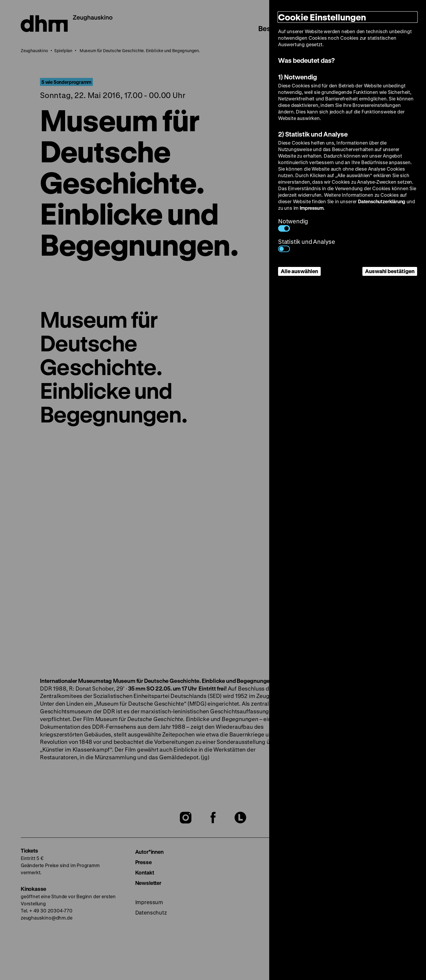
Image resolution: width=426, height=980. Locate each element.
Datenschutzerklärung (382, 201)
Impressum (312, 208)
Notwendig (293, 224)
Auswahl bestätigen (390, 271)
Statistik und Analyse (307, 245)
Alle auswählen (299, 271)
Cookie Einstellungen (322, 17)
